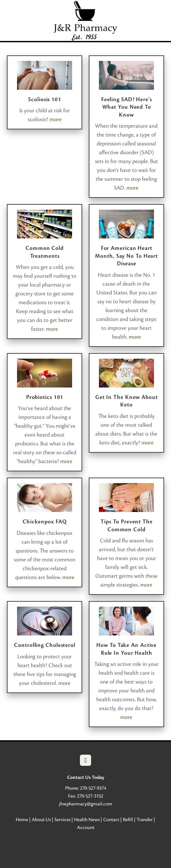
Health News (87, 820)
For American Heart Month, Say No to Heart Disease (126, 256)
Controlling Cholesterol (45, 645)
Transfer (145, 820)
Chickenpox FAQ (45, 522)
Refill (128, 820)
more (56, 119)
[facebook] (85, 760)
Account (86, 827)
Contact (111, 820)
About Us (41, 820)
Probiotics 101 (45, 397)
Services (62, 820)
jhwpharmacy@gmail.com (86, 804)
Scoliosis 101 (45, 99)
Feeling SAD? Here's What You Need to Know (127, 107)
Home (22, 820)
